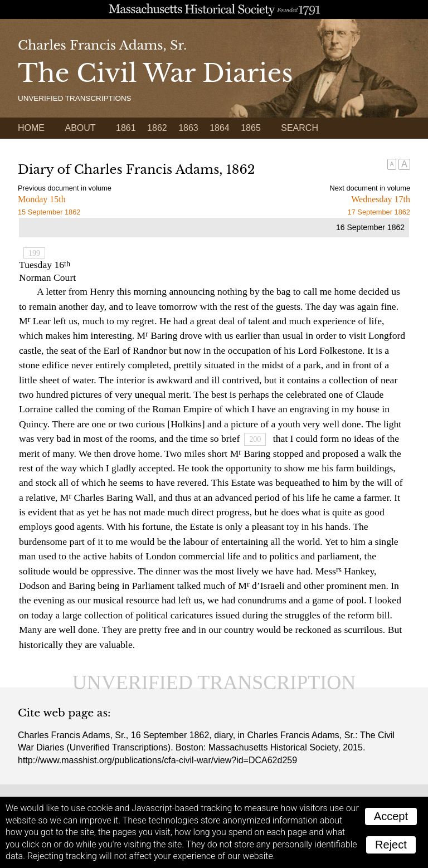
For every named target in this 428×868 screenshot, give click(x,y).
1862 (157, 128)
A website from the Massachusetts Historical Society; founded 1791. (214, 9)
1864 (220, 128)
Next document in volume (370, 188)
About (80, 128)
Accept (391, 816)
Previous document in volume (65, 188)
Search (300, 128)
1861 (126, 128)
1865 (251, 128)
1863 (188, 128)
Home (31, 128)
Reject (391, 845)
